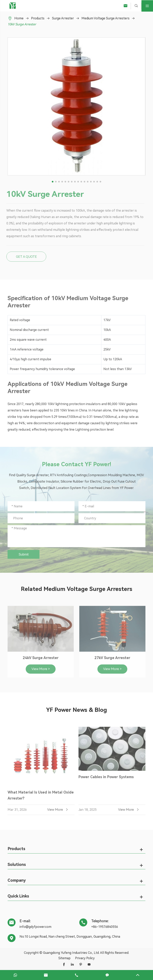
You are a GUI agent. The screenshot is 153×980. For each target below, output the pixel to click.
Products (38, 18)
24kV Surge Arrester (41, 659)
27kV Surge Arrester (112, 659)
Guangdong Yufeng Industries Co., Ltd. (71, 953)
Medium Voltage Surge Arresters (105, 18)
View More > (41, 670)
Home (19, 18)
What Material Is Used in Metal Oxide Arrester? (41, 797)
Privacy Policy (85, 958)
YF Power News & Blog (76, 710)
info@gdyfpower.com (35, 927)
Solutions (17, 864)
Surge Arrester (63, 18)
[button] (53, 182)
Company (17, 880)
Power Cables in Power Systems (106, 778)
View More (58, 811)
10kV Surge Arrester (22, 24)
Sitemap (64, 958)
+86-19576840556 (105, 927)
